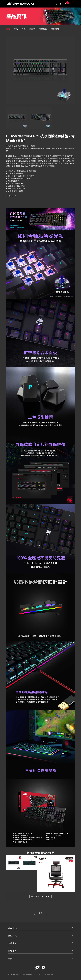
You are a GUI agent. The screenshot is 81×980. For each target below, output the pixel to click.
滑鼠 (16, 29)
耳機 (24, 29)
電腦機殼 (43, 29)
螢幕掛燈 (55, 29)
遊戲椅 (32, 29)
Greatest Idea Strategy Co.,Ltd (26, 974)
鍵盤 (8, 29)
